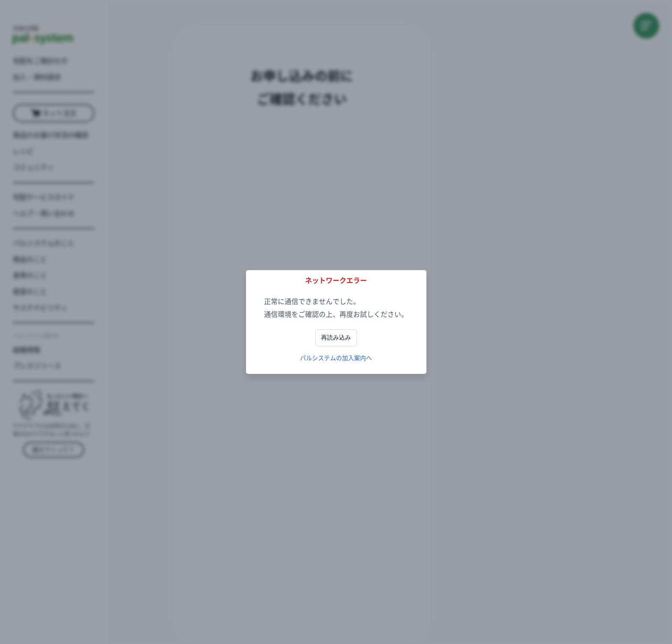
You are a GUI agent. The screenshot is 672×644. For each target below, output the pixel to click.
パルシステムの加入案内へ (336, 358)
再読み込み (336, 337)
